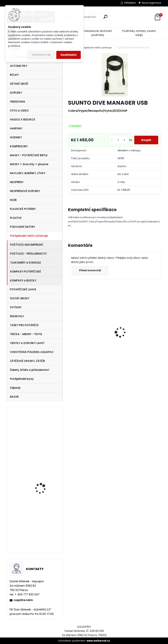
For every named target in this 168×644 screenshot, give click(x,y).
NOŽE (13, 200)
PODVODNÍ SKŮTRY (22, 227)
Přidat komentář (90, 270)
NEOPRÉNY (17, 182)
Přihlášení (130, 3)
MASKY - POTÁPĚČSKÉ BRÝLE (29, 155)
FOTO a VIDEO (19, 111)
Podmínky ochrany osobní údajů (139, 33)
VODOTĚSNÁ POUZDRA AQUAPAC (32, 352)
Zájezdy (15, 388)
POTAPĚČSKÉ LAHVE (23, 289)
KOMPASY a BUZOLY (23, 280)
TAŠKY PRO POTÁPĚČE (24, 325)
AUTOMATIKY (19, 66)
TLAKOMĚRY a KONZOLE (26, 263)
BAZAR (14, 397)
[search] (106, 17)
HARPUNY (16, 128)
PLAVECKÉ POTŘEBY (23, 209)
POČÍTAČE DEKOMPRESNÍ (27, 245)
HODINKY (16, 137)
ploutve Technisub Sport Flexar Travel (45, 480)
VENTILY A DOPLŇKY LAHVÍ (27, 343)
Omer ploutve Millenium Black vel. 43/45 (44, 502)
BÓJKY (14, 75)
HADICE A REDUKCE (23, 119)
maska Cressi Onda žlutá (136, 343)
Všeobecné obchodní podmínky (98, 33)
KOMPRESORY (19, 146)
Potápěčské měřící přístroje (29, 236)
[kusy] (118, 140)
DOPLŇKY (16, 93)
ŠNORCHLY (17, 316)
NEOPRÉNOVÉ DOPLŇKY (25, 191)
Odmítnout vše (41, 55)
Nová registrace (152, 3)
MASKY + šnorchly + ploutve (29, 164)
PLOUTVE (16, 218)
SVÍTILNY (16, 307)
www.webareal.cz (98, 641)
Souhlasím (69, 55)
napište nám (23, 600)
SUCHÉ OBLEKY (20, 298)
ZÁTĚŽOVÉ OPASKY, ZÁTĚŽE (28, 361)
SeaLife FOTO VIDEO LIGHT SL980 (42, 432)
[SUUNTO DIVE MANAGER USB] (115, 75)
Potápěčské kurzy (22, 379)
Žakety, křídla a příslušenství (30, 370)
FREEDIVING (18, 102)
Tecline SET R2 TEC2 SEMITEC (90, 347)
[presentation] (70, 326)
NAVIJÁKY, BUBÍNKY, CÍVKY (28, 173)
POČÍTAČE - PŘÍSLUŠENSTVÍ (28, 254)
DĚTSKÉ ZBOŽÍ (19, 84)
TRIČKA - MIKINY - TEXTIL (26, 334)
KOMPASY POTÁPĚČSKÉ (26, 272)
